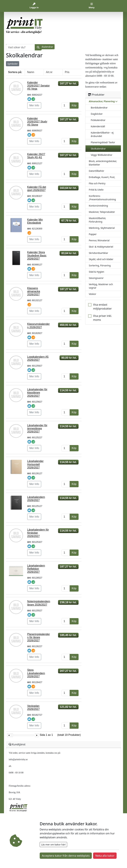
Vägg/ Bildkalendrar (102, 155)
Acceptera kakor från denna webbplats (66, 856)
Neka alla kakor (105, 856)
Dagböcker (97, 114)
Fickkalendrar (98, 120)
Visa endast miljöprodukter (102, 307)
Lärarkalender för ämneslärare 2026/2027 (37, 428)
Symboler (13, 64)
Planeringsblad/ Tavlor (103, 142)
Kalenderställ (98, 126)
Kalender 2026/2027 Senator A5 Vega (39, 86)
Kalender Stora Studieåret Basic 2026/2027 (37, 255)
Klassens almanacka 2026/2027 (34, 291)
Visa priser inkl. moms (103, 318)
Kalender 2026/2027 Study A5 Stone (37, 122)
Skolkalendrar (98, 149)
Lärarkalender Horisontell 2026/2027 (35, 464)
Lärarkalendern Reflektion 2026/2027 (36, 569)
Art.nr (49, 72)
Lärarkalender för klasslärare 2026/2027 (37, 393)
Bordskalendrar (99, 108)
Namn (31, 72)
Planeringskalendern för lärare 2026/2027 (39, 637)
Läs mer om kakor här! (53, 845)
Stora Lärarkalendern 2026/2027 (36, 673)
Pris (67, 72)
